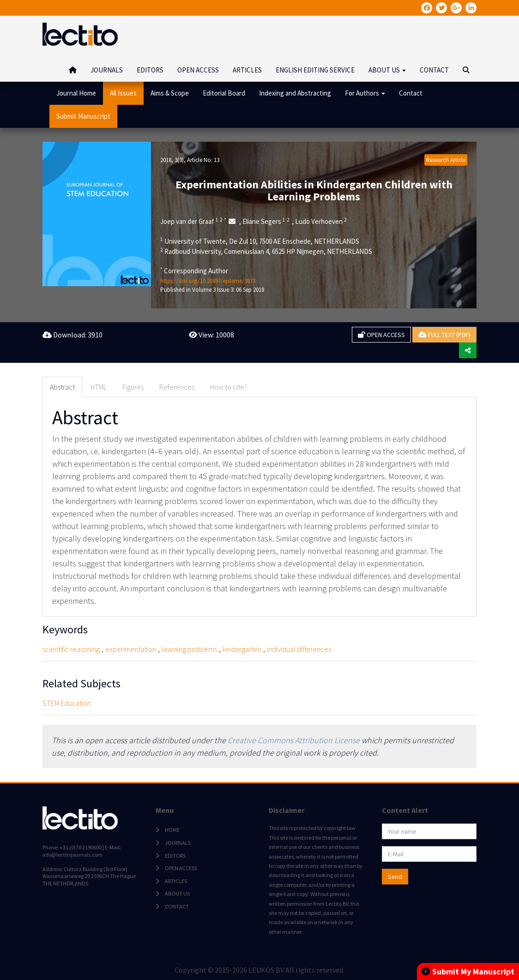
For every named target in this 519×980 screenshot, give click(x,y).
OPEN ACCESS (198, 70)
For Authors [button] (365, 93)
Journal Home (76, 93)
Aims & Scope (170, 93)
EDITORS (150, 70)
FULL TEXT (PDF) (444, 335)
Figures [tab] (133, 387)
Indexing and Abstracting (295, 93)
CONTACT (434, 70)
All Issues (123, 93)
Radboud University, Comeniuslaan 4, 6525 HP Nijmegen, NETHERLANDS (266, 251)
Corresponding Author (194, 271)
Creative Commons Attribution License (294, 740)
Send (395, 877)
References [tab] (177, 387)
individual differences (299, 649)
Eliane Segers (266, 221)
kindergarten (242, 649)
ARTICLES (247, 70)
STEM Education (67, 703)
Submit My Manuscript (468, 971)
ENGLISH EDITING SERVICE (315, 70)
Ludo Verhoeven (321, 221)
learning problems (189, 649)
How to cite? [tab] (229, 387)
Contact (411, 93)
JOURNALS (107, 70)
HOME (172, 830)
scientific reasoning (71, 649)
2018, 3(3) (172, 160)
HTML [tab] (99, 387)
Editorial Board (224, 93)
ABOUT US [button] (387, 70)
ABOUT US (177, 893)
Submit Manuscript (83, 116)
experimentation (131, 649)
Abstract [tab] (62, 387)
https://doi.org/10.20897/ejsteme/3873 (208, 281)
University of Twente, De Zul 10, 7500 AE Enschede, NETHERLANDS (260, 241)
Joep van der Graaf (193, 221)
